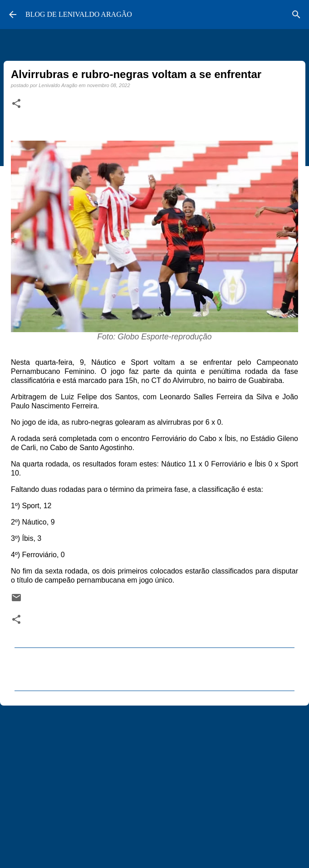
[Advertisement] (154, 783)
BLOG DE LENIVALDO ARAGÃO (79, 14)
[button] (16, 104)
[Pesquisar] (296, 15)
